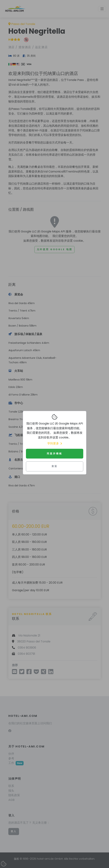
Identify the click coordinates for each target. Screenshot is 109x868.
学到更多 (55, 443)
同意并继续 (54, 454)
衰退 (55, 466)
